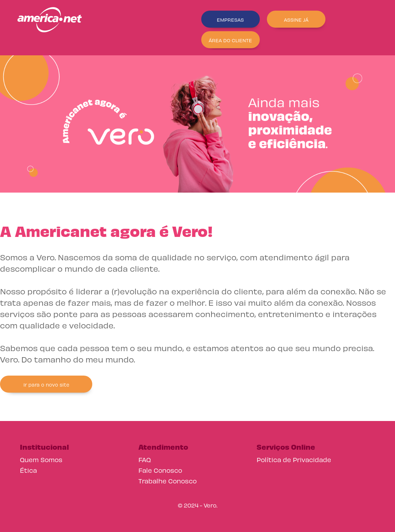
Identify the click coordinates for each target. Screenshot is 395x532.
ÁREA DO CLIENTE (230, 40)
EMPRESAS (230, 19)
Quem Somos (41, 459)
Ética (28, 470)
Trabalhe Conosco (168, 480)
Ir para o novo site (46, 384)
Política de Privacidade (294, 459)
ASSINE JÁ (296, 19)
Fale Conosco (160, 470)
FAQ (145, 459)
